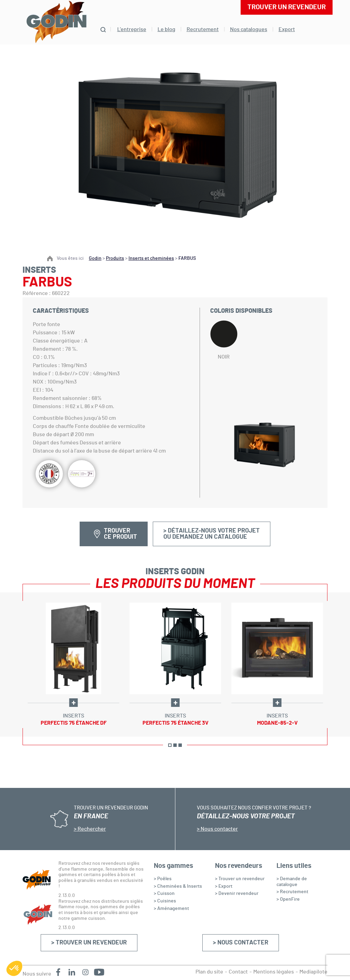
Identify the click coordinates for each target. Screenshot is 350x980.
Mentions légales (274, 972)
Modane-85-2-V (277, 723)
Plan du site (209, 972)
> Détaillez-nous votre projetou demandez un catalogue (212, 534)
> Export (224, 886)
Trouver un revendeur (287, 7)
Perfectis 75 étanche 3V (176, 723)
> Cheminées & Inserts (178, 886)
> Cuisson (164, 894)
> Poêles (163, 879)
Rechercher (91, 829)
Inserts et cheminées (151, 258)
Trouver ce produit (120, 534)
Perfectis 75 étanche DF (74, 723)
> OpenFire (288, 899)
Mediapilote (313, 972)
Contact (238, 972)
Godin (95, 258)
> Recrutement (292, 892)
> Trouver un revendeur (89, 943)
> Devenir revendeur (237, 894)
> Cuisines (165, 901)
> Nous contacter (241, 943)
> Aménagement (171, 909)
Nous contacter (219, 829)
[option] (73, 664)
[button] (14, 968)
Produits (115, 258)
